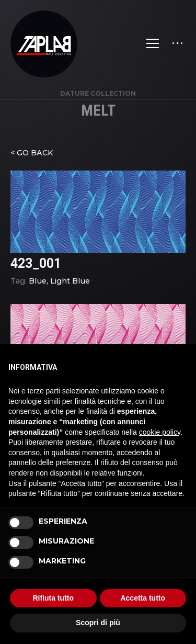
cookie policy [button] (160, 432)
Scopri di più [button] (98, 623)
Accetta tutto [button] (143, 598)
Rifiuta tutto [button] (53, 598)
